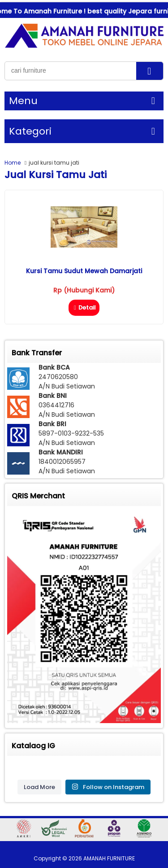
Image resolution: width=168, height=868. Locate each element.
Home (13, 163)
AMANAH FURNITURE (109, 858)
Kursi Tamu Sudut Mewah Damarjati (84, 271)
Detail (84, 308)
